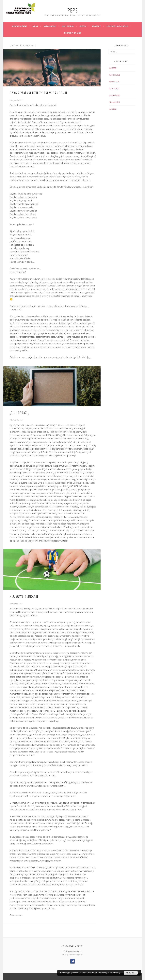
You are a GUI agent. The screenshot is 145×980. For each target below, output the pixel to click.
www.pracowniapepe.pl (72, 955)
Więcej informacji (114, 973)
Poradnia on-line (72, 33)
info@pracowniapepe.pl (73, 951)
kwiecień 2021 (114, 75)
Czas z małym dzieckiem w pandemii (39, 93)
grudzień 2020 (114, 95)
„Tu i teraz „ (19, 413)
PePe (72, 10)
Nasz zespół (68, 26)
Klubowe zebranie (24, 596)
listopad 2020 (114, 102)
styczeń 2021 (114, 88)
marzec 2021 (114, 82)
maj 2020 (112, 109)
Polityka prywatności (117, 26)
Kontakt (96, 26)
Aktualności (50, 26)
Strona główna (19, 26)
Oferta (83, 26)
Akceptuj (131, 973)
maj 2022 (112, 68)
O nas (35, 26)
